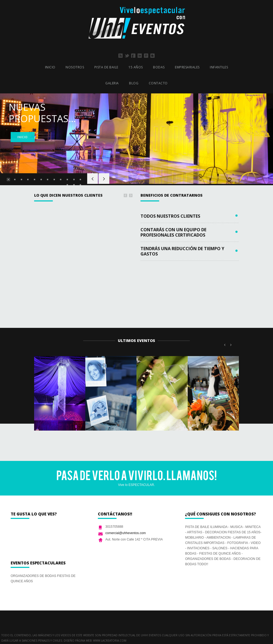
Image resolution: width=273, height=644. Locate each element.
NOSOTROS (75, 67)
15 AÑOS (136, 67)
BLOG (134, 83)
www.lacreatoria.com (110, 641)
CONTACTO (158, 83)
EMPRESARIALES (187, 67)
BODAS (159, 67)
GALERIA (112, 83)
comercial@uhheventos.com (126, 533)
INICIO (50, 67)
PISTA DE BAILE (106, 67)
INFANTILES (219, 67)
